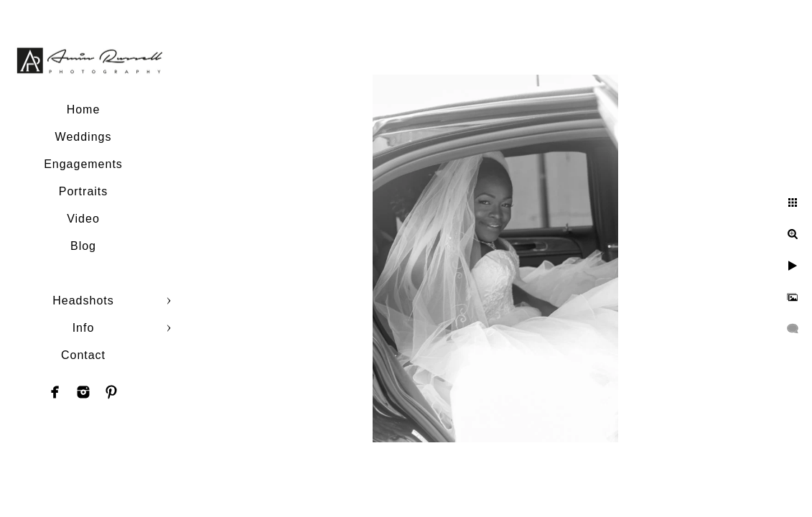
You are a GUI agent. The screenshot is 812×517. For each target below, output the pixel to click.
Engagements (83, 164)
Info (84, 328)
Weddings (84, 137)
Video (83, 219)
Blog (83, 246)
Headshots (83, 301)
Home (84, 110)
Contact (83, 355)
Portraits (84, 191)
